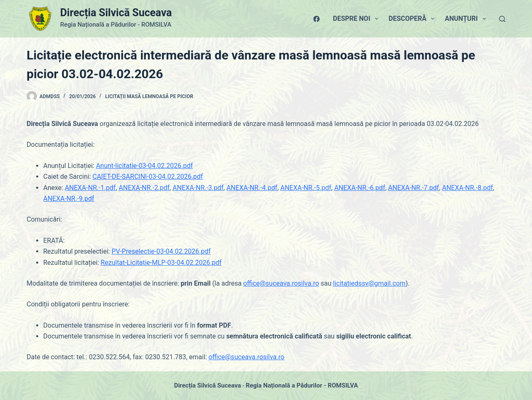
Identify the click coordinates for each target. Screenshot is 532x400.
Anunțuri (467, 19)
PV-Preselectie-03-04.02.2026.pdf (161, 251)
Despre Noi (357, 19)
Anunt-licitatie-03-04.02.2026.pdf (144, 166)
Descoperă (413, 19)
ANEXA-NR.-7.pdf (414, 188)
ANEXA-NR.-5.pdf (306, 188)
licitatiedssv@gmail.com (369, 283)
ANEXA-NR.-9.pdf (69, 199)
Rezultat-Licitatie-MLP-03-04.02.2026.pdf (161, 263)
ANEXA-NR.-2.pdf (144, 188)
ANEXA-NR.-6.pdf (360, 188)
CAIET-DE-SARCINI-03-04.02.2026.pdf (148, 177)
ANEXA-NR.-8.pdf (467, 188)
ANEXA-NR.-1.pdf (90, 188)
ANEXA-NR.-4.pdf (252, 188)
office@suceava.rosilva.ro (281, 283)
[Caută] (502, 19)
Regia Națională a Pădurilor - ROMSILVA (302, 385)
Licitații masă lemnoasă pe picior (149, 96)
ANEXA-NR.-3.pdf (198, 188)
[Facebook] (316, 19)
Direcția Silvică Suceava (116, 13)
